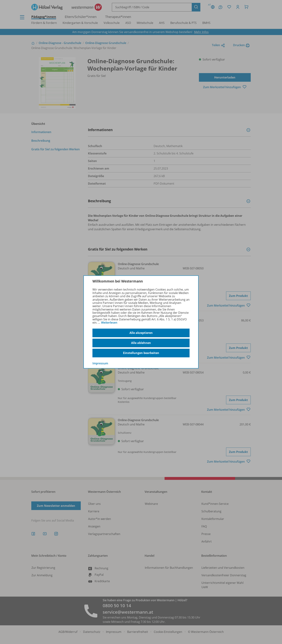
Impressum (100, 363)
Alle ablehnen (141, 343)
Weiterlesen (109, 323)
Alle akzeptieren (141, 333)
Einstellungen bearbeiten (141, 353)
